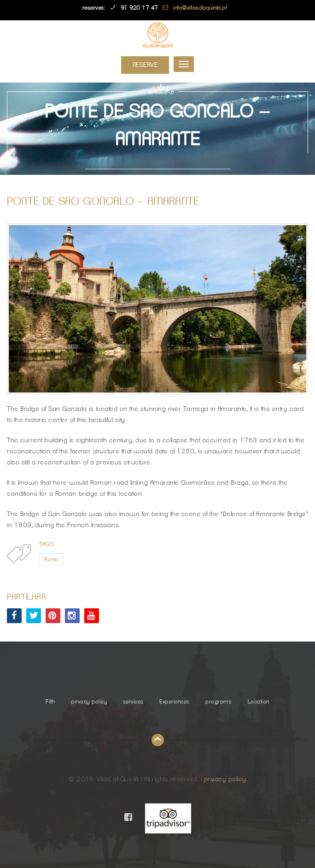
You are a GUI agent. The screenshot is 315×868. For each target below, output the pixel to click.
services (133, 702)
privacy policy (89, 702)
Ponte (51, 559)
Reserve (145, 65)
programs (219, 702)
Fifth (50, 702)
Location (259, 702)
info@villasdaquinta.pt (200, 8)
